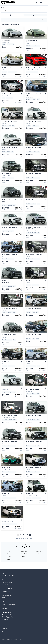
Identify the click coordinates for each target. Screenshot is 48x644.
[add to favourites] (21, 40)
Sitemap (4, 608)
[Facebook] (2, 635)
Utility (24, 557)
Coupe (9, 554)
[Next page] (30, 535)
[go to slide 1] (10, 37)
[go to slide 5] (15, 37)
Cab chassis (24, 551)
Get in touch (5, 628)
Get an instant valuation (9, 604)
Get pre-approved (7, 582)
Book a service (6, 591)
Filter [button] (12, 15)
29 (27, 535)
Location (6, 631)
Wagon (9, 560)
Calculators (5, 585)
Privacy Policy (17, 640)
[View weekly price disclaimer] (22, 49)
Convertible (39, 551)
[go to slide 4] (13, 37)
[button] (41, 15)
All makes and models (8, 576)
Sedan (9, 557)
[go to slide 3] (12, 37)
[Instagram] (6, 635)
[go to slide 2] (11, 37)
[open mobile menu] (45, 3)
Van (39, 557)
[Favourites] (37, 3)
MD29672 (4, 598)
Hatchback (24, 554)
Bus (9, 551)
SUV (39, 554)
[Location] (41, 3)
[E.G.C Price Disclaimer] (5, 49)
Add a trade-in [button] (40, 20)
